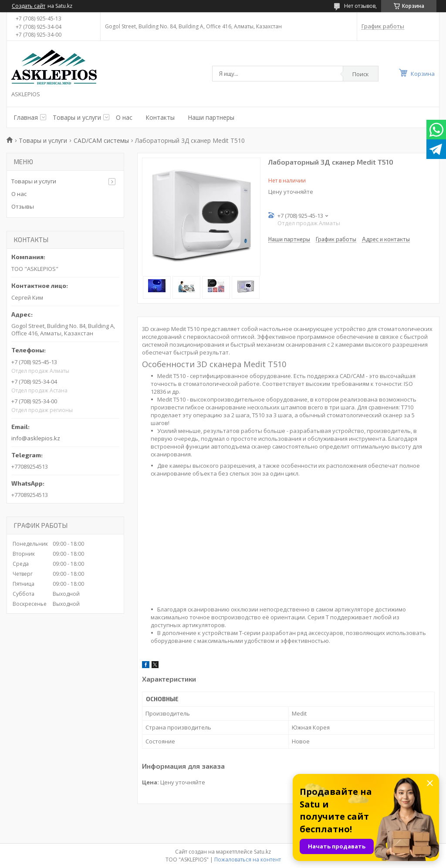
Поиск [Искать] (361, 74)
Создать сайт (29, 6)
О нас (124, 117)
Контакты (160, 117)
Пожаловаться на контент (248, 860)
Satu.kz (262, 852)
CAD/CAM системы (101, 140)
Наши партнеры (211, 117)
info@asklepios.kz (36, 438)
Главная (26, 117)
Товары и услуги (77, 117)
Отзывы (23, 206)
